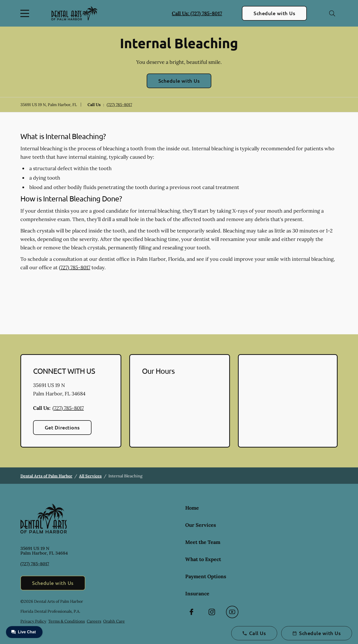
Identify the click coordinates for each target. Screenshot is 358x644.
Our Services (201, 525)
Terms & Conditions (67, 621)
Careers (94, 621)
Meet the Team (203, 542)
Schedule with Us (274, 13)
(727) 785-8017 (119, 105)
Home (192, 508)
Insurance (197, 593)
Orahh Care (114, 621)
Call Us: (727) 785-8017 (197, 13)
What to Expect (203, 559)
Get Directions (62, 427)
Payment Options (206, 576)
